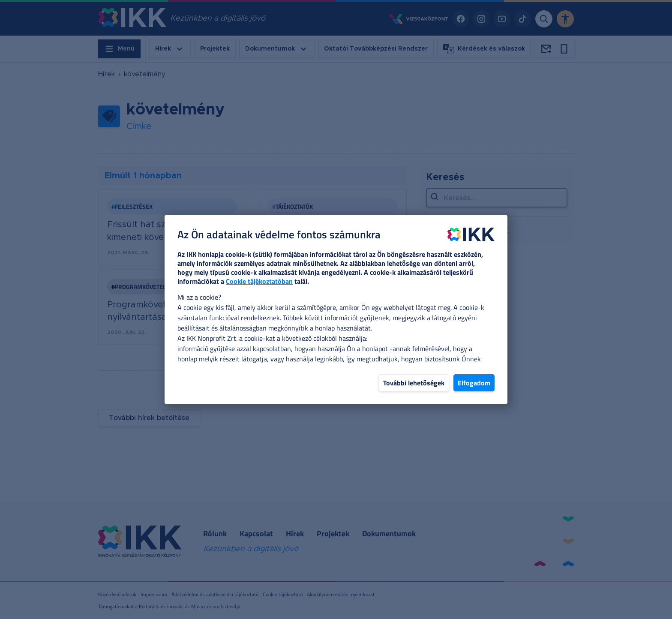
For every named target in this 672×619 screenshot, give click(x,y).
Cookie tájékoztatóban (259, 281)
